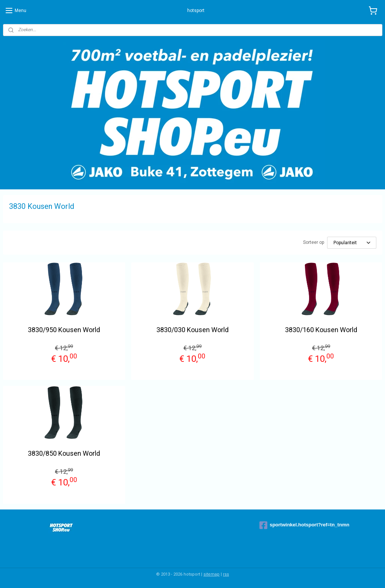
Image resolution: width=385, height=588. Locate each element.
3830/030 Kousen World (192, 330)
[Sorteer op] (352, 243)
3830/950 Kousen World (64, 330)
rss (226, 574)
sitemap (211, 574)
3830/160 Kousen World (321, 330)
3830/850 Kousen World (64, 453)
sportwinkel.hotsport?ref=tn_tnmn (304, 525)
